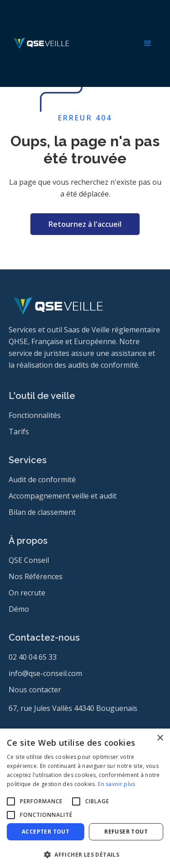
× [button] (160, 738)
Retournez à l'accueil (85, 224)
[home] (39, 43)
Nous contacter (35, 690)
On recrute (27, 593)
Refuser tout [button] (126, 832)
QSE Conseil (29, 560)
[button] (148, 43)
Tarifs (19, 432)
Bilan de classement (42, 512)
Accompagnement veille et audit (63, 496)
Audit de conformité (42, 480)
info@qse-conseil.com (45, 673)
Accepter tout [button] (46, 832)
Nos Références (36, 576)
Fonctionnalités (35, 415)
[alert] (85, 798)
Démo (19, 609)
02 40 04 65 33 (33, 657)
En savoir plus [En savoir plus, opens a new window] (117, 784)
